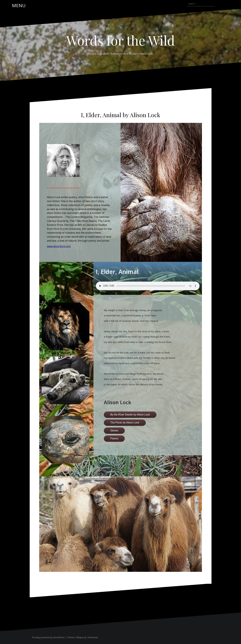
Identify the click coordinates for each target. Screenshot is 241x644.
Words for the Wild (120, 40)
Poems (114, 438)
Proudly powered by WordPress (48, 637)
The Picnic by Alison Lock (125, 423)
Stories (114, 431)
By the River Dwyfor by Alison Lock (130, 415)
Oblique (80, 637)
